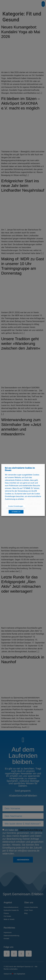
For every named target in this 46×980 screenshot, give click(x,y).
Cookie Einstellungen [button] (16, 506)
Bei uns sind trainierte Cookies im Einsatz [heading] (20, 469)
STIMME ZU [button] (16, 512)
